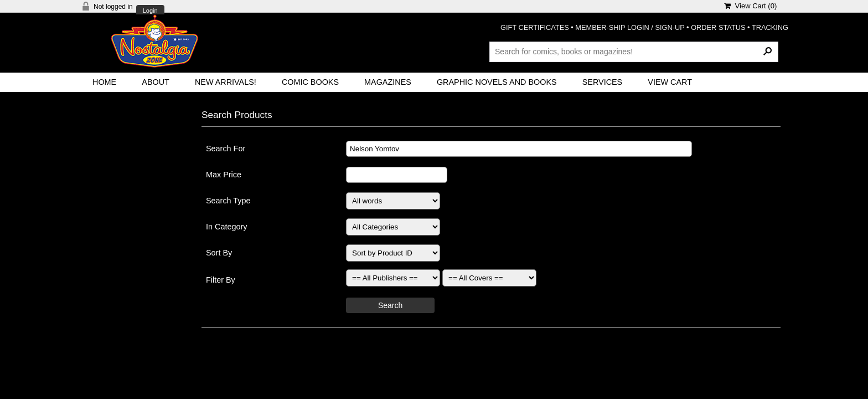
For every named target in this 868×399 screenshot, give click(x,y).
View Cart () (750, 6)
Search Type (228, 201)
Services (603, 82)
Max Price (224, 175)
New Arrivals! (226, 82)
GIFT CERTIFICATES (535, 27)
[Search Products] (634, 52)
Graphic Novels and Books (497, 82)
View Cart (670, 82)
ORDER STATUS (718, 27)
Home (104, 82)
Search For (226, 149)
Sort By (219, 253)
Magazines (388, 82)
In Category (226, 227)
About (156, 82)
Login (150, 11)
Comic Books (310, 82)
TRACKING (770, 27)
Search (390, 305)
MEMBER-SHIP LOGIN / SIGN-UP (630, 27)
